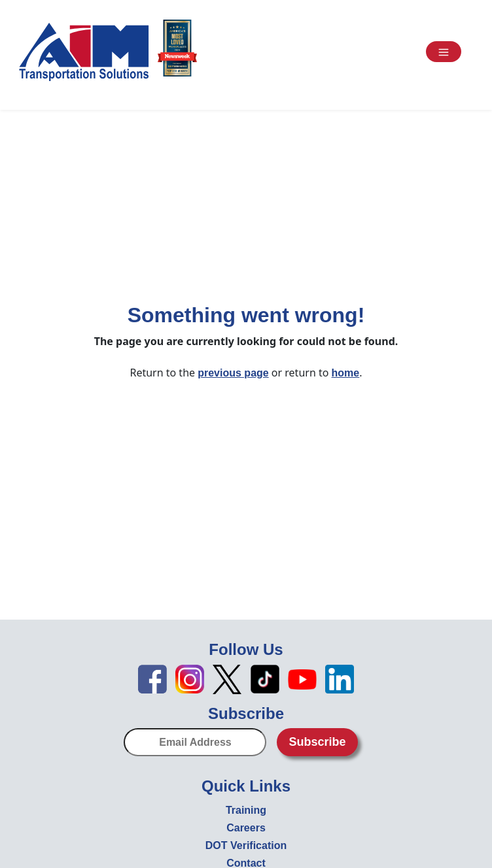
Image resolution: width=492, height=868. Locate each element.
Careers (246, 828)
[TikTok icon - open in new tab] (265, 678)
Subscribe (317, 742)
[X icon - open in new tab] (227, 678)
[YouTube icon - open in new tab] (302, 678)
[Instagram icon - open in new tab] (190, 678)
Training (246, 810)
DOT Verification (246, 845)
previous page (233, 373)
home (346, 373)
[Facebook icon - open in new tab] (152, 678)
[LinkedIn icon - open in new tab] (340, 678)
